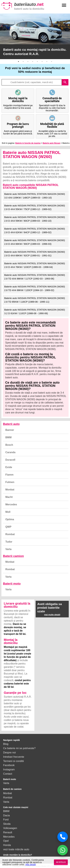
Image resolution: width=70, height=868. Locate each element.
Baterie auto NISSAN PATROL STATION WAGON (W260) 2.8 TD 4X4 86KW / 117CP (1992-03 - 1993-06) (35, 277)
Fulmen (10, 482)
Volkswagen (10, 828)
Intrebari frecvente (14, 757)
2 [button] (23, 62)
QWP (8, 527)
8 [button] (52, 62)
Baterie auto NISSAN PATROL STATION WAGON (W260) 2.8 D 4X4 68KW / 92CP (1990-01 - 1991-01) (35, 254)
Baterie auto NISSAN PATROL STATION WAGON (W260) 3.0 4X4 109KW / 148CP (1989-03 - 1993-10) (35, 196)
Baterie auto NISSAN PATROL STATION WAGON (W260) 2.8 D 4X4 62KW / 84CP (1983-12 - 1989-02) (35, 230)
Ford (6, 819)
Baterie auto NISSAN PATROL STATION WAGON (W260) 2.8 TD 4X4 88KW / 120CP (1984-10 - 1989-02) (35, 288)
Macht (9, 497)
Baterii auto (11, 424)
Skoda (7, 824)
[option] (35, 36)
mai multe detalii (52, 615)
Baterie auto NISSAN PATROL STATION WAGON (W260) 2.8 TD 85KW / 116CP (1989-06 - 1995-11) (35, 300)
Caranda (10, 452)
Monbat (10, 490)
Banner (10, 430)
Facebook (9, 765)
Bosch (9, 445)
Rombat (10, 534)
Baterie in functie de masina (28, 143)
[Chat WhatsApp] (63, 850)
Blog (6, 744)
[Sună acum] (63, 837)
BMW (9, 437)
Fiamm (9, 475)
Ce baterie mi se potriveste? (19, 748)
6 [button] (42, 62)
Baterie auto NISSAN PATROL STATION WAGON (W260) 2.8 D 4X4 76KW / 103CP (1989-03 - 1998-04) (35, 265)
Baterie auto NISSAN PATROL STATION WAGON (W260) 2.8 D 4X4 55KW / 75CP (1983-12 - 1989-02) (35, 207)
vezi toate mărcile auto (16, 849)
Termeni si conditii (13, 761)
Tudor (9, 542)
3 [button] (28, 62)
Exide (9, 467)
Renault (8, 832)
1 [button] (18, 62)
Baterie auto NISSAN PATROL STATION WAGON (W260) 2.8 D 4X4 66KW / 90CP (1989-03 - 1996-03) (35, 242)
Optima (10, 519)
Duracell (10, 460)
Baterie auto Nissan (51, 143)
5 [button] (37, 62)
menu (64, 5)
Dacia (6, 815)
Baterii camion (13, 556)
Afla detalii (31, 865)
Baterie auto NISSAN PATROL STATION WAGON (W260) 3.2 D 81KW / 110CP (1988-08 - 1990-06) (35, 311)
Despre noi (9, 752)
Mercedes (11, 504)
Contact (8, 774)
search (65, 82)
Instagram (9, 769)
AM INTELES (61, 862)
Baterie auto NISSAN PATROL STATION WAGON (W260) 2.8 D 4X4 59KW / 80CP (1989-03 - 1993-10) (35, 219)
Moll (8, 512)
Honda (7, 845)
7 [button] (47, 62)
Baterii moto (12, 584)
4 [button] (33, 62)
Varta (8, 549)
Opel (6, 841)
